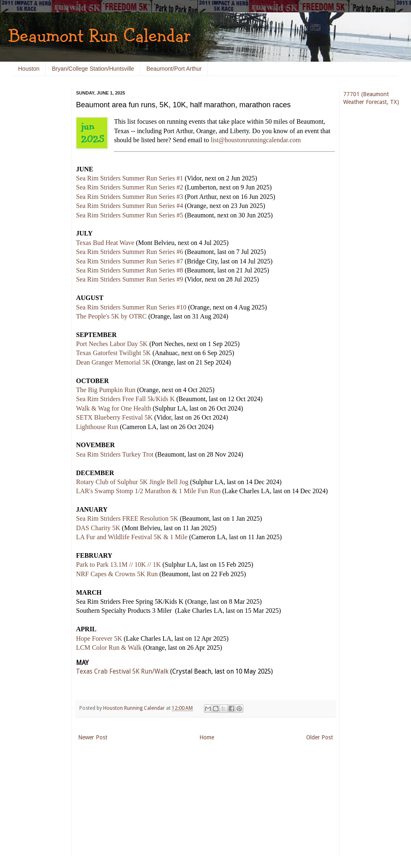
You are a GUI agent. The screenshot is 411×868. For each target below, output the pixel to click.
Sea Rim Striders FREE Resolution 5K (127, 518)
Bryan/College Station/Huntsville (93, 69)
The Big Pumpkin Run (106, 390)
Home (207, 737)
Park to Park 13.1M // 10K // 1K (118, 564)
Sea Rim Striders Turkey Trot (115, 454)
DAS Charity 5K (98, 528)
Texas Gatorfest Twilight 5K (113, 353)
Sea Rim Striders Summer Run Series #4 (129, 206)
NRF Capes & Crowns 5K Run (117, 574)
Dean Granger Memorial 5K (113, 362)
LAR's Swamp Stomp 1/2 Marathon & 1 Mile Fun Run (148, 491)
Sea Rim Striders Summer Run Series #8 (129, 270)
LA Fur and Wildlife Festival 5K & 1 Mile (132, 537)
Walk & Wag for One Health (113, 408)
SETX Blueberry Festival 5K (114, 417)
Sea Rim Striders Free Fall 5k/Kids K (125, 399)
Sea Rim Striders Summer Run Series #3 (129, 197)
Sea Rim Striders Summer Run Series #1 (129, 178)
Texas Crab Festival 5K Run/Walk (122, 672)
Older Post (320, 737)
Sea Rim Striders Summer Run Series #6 (129, 252)
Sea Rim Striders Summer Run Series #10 (131, 307)
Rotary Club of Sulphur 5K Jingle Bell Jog (132, 482)
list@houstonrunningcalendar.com (256, 140)
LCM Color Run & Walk (109, 648)
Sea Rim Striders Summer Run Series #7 (129, 261)
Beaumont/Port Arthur (174, 69)
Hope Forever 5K (99, 638)
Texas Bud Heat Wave (105, 243)
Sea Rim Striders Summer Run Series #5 (129, 215)
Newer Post (93, 737)
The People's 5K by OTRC (111, 316)
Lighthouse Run (97, 427)
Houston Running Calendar (135, 708)
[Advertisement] (37, 214)
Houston (29, 69)
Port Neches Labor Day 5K (112, 344)
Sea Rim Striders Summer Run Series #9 (129, 279)
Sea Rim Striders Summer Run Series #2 (129, 187)
